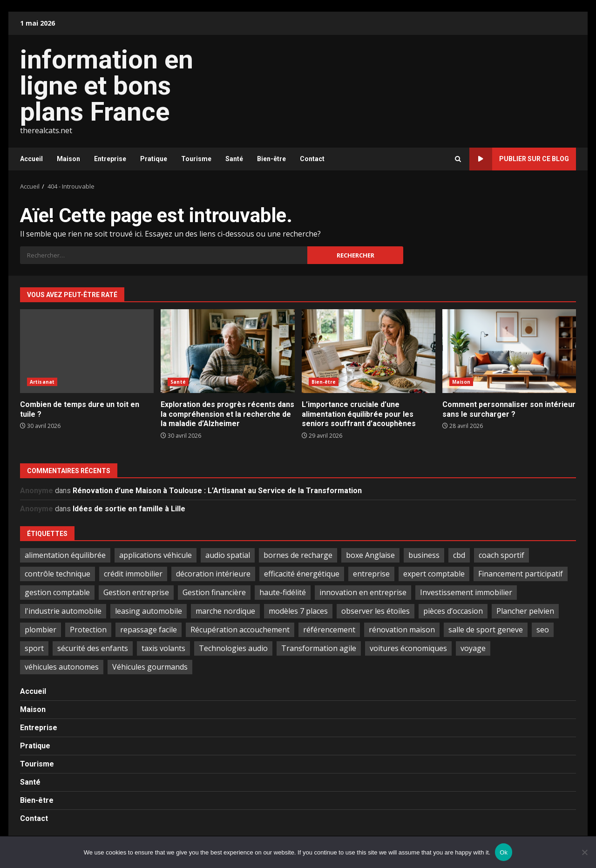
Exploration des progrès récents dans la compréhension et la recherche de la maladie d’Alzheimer (227, 351)
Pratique (154, 159)
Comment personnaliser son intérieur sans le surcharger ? (509, 351)
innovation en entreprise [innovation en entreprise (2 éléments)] (363, 592)
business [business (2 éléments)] (424, 555)
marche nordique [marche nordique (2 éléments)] (225, 611)
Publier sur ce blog (519, 159)
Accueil (31, 159)
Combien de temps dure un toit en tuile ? (87, 351)
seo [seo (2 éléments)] (543, 630)
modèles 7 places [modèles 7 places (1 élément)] (298, 611)
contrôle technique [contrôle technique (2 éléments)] (58, 574)
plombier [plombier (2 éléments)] (41, 630)
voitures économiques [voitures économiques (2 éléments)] (408, 648)
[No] (584, 852)
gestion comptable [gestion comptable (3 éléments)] (57, 592)
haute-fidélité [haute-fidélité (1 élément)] (283, 592)
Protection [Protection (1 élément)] (88, 630)
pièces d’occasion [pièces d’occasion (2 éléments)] (453, 611)
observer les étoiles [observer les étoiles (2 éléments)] (376, 611)
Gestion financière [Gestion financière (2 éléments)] (214, 592)
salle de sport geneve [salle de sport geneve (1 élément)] (486, 630)
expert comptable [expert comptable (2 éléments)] (434, 574)
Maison (68, 159)
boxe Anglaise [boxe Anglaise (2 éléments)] (370, 555)
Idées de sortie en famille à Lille (129, 509)
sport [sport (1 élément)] (34, 648)
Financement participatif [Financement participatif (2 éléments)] (521, 574)
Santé (234, 159)
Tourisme (196, 159)
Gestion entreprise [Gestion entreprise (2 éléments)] (136, 592)
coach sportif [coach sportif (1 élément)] (501, 555)
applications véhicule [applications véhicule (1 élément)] (156, 555)
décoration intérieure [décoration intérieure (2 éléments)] (213, 574)
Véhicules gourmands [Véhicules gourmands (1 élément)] (150, 667)
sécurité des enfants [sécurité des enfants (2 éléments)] (93, 648)
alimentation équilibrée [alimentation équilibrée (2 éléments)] (65, 555)
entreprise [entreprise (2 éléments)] (371, 574)
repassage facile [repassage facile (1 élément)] (149, 630)
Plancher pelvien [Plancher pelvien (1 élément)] (525, 611)
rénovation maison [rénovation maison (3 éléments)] (402, 630)
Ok (504, 852)
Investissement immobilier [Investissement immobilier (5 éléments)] (466, 592)
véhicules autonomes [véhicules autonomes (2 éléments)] (62, 667)
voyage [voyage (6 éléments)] (473, 648)
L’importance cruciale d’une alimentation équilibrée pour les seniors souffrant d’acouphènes (369, 351)
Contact (312, 159)
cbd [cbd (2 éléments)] (459, 555)
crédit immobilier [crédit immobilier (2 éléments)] (133, 574)
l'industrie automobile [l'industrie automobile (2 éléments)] (63, 611)
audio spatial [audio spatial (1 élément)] (228, 555)
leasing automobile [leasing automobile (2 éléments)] (149, 611)
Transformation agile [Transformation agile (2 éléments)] (319, 648)
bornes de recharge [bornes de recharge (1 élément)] (298, 555)
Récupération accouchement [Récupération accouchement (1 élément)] (240, 630)
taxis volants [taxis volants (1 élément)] (163, 648)
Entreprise (110, 159)
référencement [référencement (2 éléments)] (329, 630)
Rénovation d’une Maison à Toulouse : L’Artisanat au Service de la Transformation (217, 491)
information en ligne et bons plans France (107, 86)
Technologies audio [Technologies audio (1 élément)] (233, 648)
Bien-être (271, 159)
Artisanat (42, 382)
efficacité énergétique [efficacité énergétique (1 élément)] (302, 574)
